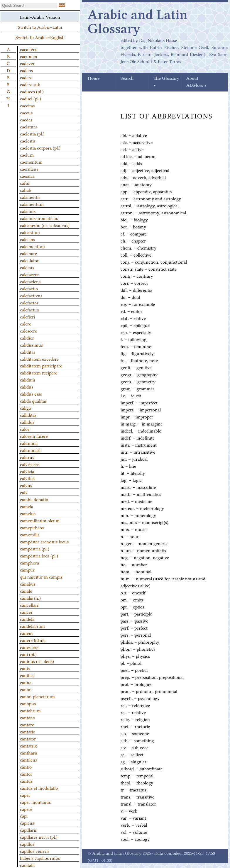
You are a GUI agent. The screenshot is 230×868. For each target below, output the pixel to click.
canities (27, 675)
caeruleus (29, 169)
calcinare (28, 253)
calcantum (30, 232)
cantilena (29, 759)
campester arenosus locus (44, 541)
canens (27, 633)
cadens (26, 70)
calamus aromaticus (39, 218)
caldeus (27, 267)
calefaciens (30, 281)
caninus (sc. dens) (37, 661)
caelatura (29, 126)
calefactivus (31, 295)
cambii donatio (34, 499)
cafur (25, 183)
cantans (27, 717)
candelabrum (32, 626)
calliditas (28, 415)
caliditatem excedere (39, 359)
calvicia (27, 471)
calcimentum (32, 246)
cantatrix (28, 745)
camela (27, 506)
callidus (27, 422)
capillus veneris (35, 851)
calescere (28, 330)
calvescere (30, 464)
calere (26, 323)
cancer (26, 612)
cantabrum (30, 710)
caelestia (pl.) (32, 133)
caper (25, 795)
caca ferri (29, 49)
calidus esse (31, 394)
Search (127, 79)
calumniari (30, 450)
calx (24, 492)
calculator (29, 260)
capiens (27, 823)
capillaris (28, 830)
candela (27, 619)
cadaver (27, 63)
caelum (27, 155)
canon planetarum (37, 696)
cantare (27, 724)
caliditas (28, 352)
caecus (26, 112)
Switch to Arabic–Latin (40, 27)
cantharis (29, 752)
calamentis (30, 197)
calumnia (29, 443)
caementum (31, 162)
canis (25, 668)
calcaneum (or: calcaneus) (45, 225)
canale (26, 591)
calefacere (29, 274)
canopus (28, 703)
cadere (26, 77)
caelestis (28, 140)
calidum (28, 379)
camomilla (30, 534)
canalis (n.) (30, 598)
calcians (27, 239)
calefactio (29, 288)
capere (26, 809)
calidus (27, 386)
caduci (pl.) (31, 98)
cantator (28, 738)
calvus (26, 485)
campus (27, 569)
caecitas (27, 105)
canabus (28, 584)
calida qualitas (33, 401)
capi (24, 816)
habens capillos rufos (40, 858)
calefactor (29, 302)
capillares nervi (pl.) (39, 837)
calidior (27, 338)
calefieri (27, 316)
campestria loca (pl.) (39, 555)
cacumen (29, 56)
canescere (29, 647)
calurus (27, 457)
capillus (27, 844)
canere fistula (33, 640)
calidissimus (31, 345)
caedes (26, 119)
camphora (29, 562)
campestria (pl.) (35, 548)
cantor (26, 774)
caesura (27, 176)
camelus (28, 513)
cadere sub (30, 84)
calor (25, 429)
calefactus (29, 309)
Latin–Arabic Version (40, 17)
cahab (26, 190)
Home (94, 79)
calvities (28, 478)
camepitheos (32, 527)
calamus (28, 211)
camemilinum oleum (40, 520)
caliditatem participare (41, 365)
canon (26, 689)
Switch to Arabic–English (40, 37)
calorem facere (34, 436)
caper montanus (35, 802)
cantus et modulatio (39, 788)
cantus (26, 781)
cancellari (29, 605)
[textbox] (29, 5)
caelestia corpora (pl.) (40, 148)
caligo (26, 408)
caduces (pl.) (32, 91)
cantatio (28, 731)
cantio (26, 767)
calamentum (32, 204)
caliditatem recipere (39, 372)
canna (26, 682)
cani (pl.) (28, 654)
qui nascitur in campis (41, 577)
